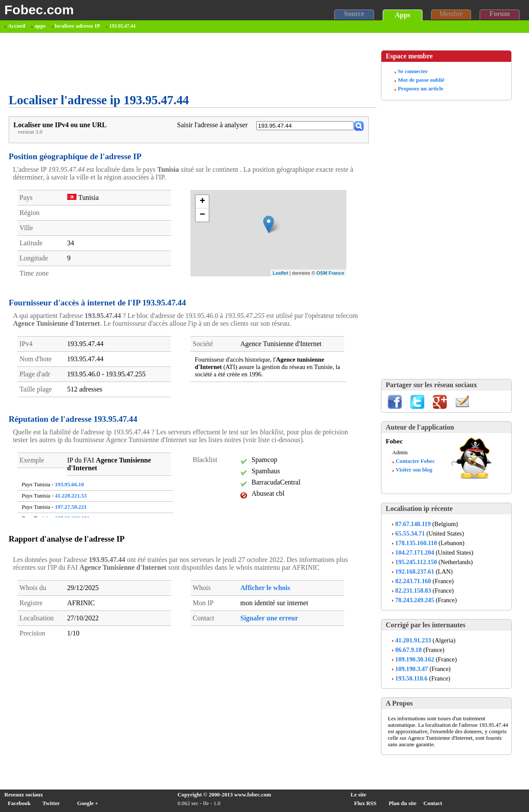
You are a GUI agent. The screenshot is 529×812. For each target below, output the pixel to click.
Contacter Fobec (415, 461)
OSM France (330, 273)
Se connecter (413, 71)
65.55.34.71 (410, 533)
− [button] (202, 215)
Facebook (19, 803)
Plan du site (403, 803)
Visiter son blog (414, 470)
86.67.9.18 (408, 650)
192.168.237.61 (415, 571)
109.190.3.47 (412, 669)
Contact (433, 803)
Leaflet (280, 273)
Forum (499, 14)
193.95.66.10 (69, 485)
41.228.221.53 (71, 496)
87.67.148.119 (413, 524)
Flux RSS (365, 803)
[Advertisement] (166, 63)
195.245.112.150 (416, 562)
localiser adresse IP (78, 26)
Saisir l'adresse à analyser (212, 125)
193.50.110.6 (411, 678)
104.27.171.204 (415, 552)
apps (40, 26)
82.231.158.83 (413, 591)
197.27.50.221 (71, 507)
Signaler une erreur (269, 618)
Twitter (51, 803)
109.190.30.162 (415, 659)
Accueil (17, 26)
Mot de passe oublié (421, 80)
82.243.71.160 (413, 581)
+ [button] (202, 202)
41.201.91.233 (413, 640)
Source (354, 14)
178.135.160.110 (416, 543)
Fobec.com (39, 10)
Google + (88, 803)
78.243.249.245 (415, 600)
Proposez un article (421, 89)
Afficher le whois (265, 588)
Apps (403, 15)
